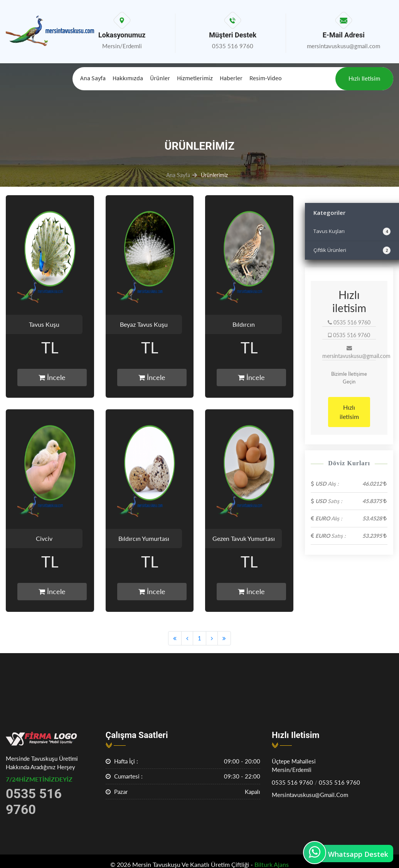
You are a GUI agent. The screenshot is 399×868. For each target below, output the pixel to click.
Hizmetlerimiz (195, 78)
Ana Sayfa (93, 78)
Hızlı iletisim (364, 78)
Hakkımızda (128, 78)
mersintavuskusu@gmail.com (310, 795)
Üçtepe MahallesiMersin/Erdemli (294, 766)
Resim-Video (266, 78)
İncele (52, 377)
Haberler (231, 78)
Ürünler (160, 78)
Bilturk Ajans (272, 864)
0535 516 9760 (292, 782)
